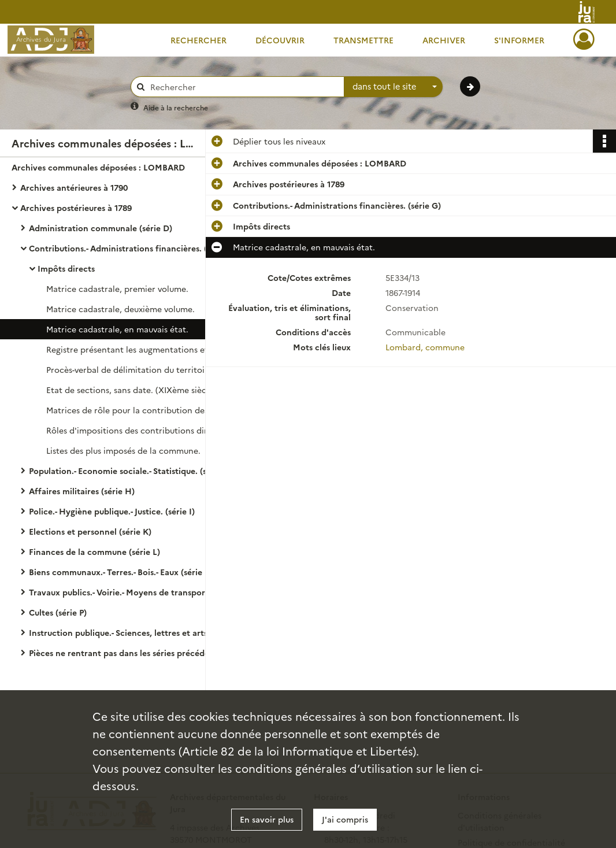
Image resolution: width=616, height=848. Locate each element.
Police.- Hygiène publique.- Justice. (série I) (112, 511)
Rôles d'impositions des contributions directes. (138, 430)
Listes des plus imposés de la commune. (123, 450)
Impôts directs (66, 268)
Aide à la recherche (176, 107)
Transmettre (363, 40)
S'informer (519, 40)
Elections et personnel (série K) (90, 531)
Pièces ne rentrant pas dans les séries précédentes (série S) (144, 653)
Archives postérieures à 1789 (76, 208)
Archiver (444, 40)
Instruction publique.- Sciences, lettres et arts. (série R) (136, 632)
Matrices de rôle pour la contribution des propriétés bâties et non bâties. (162, 410)
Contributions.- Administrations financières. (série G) (133, 248)
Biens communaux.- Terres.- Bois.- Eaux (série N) (122, 572)
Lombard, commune (425, 347)
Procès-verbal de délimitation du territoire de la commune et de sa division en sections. (162, 369)
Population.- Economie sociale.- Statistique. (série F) (130, 471)
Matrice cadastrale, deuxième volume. (120, 309)
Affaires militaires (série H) (82, 491)
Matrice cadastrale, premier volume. (117, 288)
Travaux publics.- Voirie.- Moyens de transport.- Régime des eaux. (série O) (144, 592)
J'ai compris (345, 819)
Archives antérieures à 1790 (74, 187)
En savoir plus (267, 819)
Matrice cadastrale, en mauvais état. (117, 329)
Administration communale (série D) (101, 228)
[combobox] (394, 87)
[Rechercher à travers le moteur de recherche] (243, 87)
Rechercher (198, 40)
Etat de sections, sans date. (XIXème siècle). (132, 390)
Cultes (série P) (58, 612)
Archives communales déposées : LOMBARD (98, 167)
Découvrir (280, 40)
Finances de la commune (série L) (94, 551)
